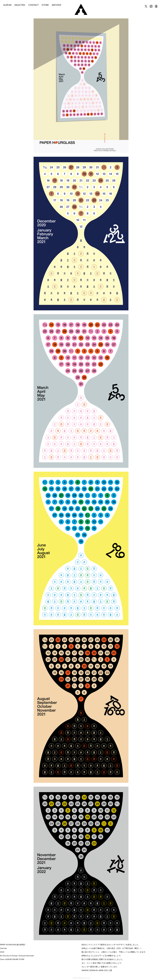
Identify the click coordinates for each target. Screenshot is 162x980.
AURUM (7, 5)
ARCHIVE (56, 5)
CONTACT (33, 5)
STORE (45, 5)
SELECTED (20, 5)
